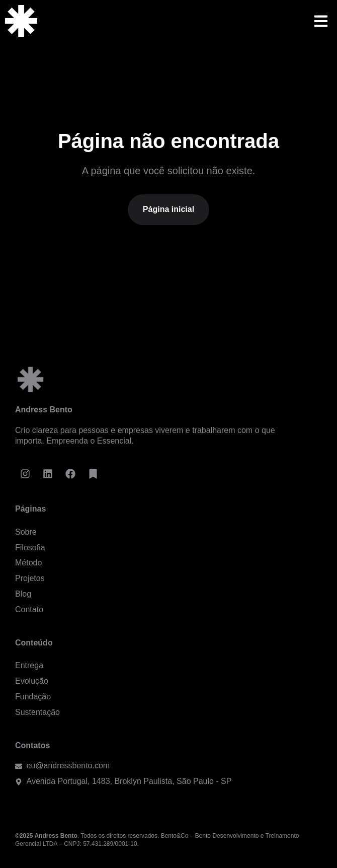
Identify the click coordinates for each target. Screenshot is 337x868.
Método (28, 563)
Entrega (29, 665)
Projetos (30, 578)
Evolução (32, 681)
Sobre (26, 532)
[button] (321, 21)
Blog (23, 594)
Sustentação (37, 712)
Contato (29, 609)
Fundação (33, 697)
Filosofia (30, 548)
